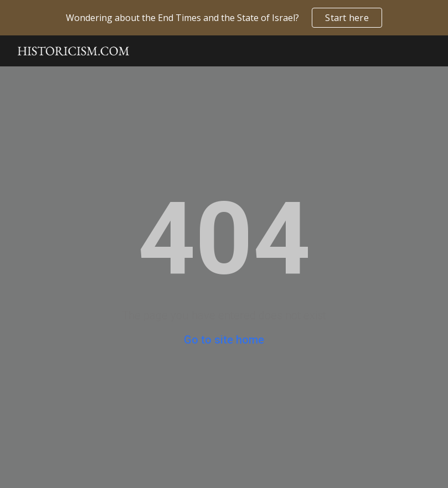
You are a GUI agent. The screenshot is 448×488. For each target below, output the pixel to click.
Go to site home (224, 340)
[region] (224, 18)
